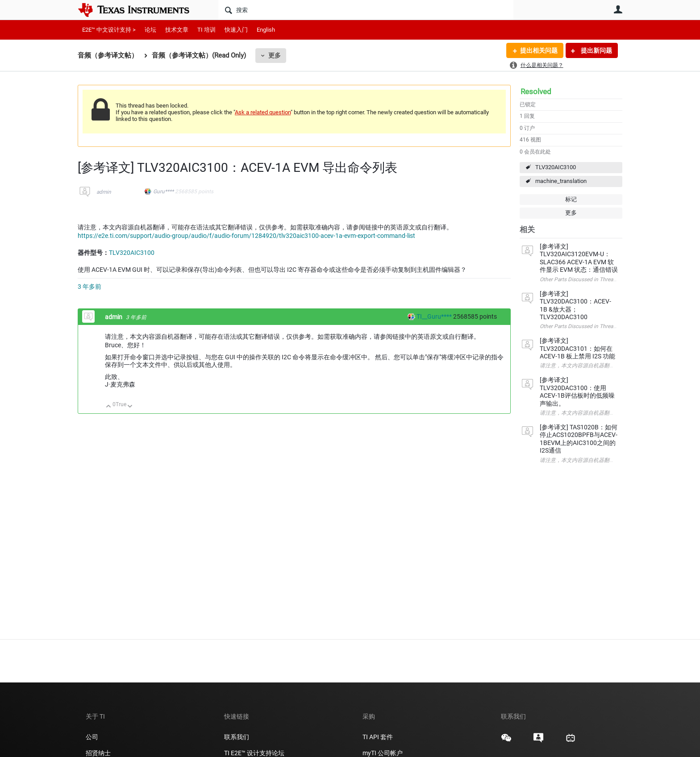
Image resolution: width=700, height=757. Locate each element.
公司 (92, 737)
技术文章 (177, 30)
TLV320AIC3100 (556, 167)
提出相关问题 (539, 50)
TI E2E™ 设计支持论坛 (254, 753)
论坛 (150, 30)
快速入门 (236, 30)
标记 (571, 199)
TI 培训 (206, 30)
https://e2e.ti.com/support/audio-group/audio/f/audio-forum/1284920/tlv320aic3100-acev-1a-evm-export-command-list (246, 236)
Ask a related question (263, 112)
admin (104, 192)
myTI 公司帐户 (383, 753)
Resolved (536, 92)
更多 (275, 55)
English (266, 30)
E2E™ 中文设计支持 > (109, 30)
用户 (618, 9)
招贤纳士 (98, 753)
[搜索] (366, 10)
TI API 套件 (378, 737)
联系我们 (237, 737)
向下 (130, 407)
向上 (109, 407)
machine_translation (561, 181)
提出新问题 (596, 50)
